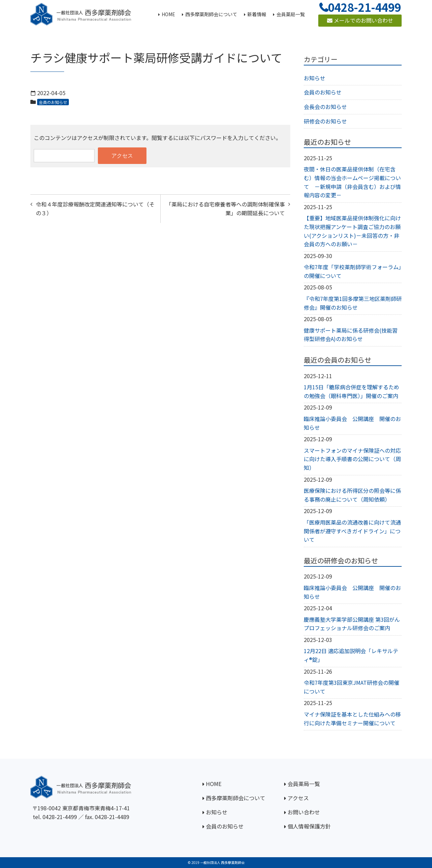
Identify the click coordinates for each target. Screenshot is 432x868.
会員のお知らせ (53, 102)
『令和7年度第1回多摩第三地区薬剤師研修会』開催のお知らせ (353, 303)
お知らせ (315, 78)
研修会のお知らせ (325, 121)
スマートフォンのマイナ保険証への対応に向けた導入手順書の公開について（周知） (352, 459)
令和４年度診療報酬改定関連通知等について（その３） (95, 208)
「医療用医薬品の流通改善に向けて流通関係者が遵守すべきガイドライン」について (352, 531)
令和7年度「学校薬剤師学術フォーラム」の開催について (353, 271)
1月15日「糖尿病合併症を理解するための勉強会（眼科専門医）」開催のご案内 (352, 391)
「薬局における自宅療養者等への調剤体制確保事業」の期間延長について (225, 208)
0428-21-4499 (60, 817)
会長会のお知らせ (325, 107)
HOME (214, 784)
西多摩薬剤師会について (236, 798)
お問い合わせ (304, 812)
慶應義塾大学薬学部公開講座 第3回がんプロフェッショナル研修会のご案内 (352, 624)
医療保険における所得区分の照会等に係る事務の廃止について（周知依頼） (352, 495)
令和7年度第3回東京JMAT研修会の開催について (352, 687)
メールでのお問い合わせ (360, 20)
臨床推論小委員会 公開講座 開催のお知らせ (352, 423)
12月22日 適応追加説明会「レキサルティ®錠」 (351, 655)
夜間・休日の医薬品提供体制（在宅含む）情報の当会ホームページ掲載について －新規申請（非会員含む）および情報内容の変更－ (352, 182)
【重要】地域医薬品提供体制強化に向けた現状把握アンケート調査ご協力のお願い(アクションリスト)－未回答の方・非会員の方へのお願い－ (352, 231)
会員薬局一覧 (304, 784)
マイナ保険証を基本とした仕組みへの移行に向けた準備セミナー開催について (352, 719)
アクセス (298, 798)
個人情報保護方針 (309, 826)
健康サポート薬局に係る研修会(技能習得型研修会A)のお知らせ (351, 335)
